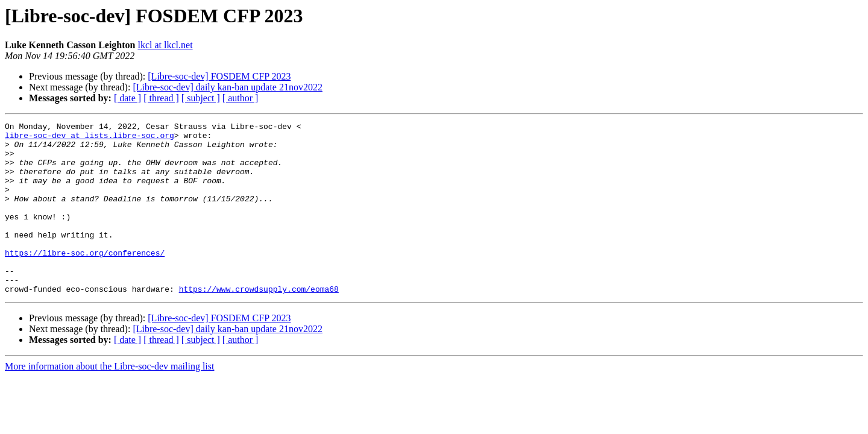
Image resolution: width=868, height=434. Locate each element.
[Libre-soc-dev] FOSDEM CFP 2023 (219, 76)
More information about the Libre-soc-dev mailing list (109, 401)
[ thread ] (161, 98)
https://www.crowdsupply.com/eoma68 (259, 323)
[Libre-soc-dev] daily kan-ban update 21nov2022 (228, 87)
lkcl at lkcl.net (165, 45)
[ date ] (127, 98)
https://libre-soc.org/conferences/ (85, 280)
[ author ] (241, 98)
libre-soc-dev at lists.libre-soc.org (90, 139)
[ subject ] (201, 98)
